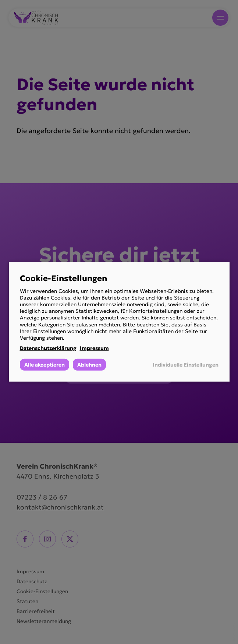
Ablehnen (89, 365)
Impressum (94, 348)
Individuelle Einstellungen (186, 365)
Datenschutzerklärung (48, 348)
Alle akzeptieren (45, 365)
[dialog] (119, 322)
